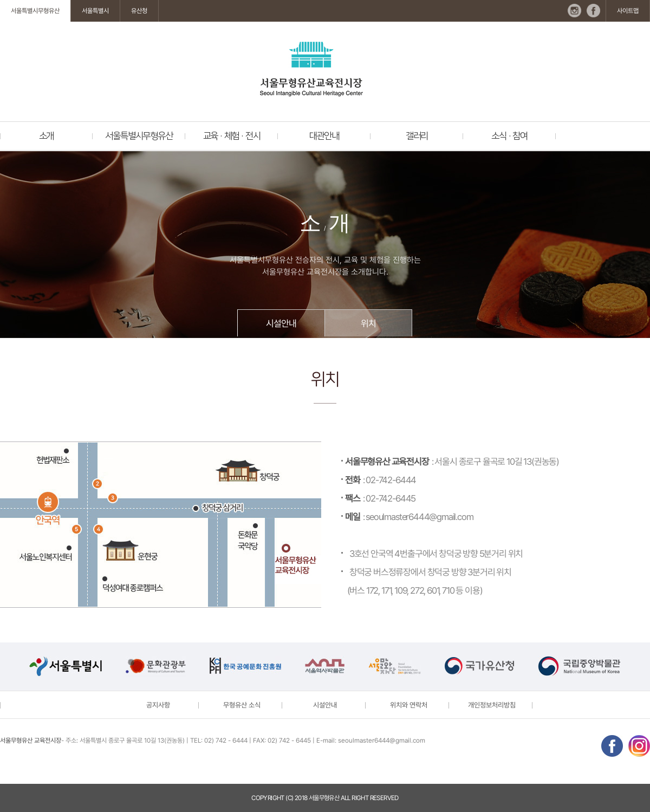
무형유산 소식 (242, 705)
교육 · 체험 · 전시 (232, 136)
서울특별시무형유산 (35, 11)
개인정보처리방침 (492, 705)
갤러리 (417, 136)
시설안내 (281, 323)
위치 (368, 323)
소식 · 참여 (509, 136)
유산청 (139, 11)
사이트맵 (628, 11)
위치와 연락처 (409, 705)
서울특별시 (95, 11)
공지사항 (158, 705)
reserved (384, 798)
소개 (47, 136)
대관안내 (324, 136)
